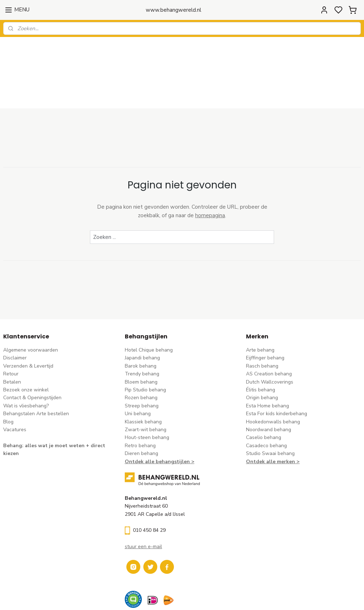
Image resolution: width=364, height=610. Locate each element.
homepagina (210, 178)
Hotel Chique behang (149, 313)
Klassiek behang (143, 384)
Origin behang (262, 361)
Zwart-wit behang (146, 393)
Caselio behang (264, 400)
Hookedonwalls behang (273, 384)
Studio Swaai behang (270, 416)
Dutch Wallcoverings (270, 345)
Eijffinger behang (265, 321)
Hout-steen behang (147, 400)
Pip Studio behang (145, 353)
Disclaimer (15, 321)
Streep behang (142, 369)
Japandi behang (142, 321)
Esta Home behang (267, 369)
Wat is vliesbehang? (26, 369)
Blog (8, 384)
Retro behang (140, 409)
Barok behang (141, 329)
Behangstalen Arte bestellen (36, 377)
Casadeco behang (266, 409)
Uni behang (138, 377)
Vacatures (15, 393)
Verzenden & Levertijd (28, 329)
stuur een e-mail (143, 510)
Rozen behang (141, 361)
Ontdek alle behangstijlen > (160, 424)
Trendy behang (142, 337)
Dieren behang (141, 416)
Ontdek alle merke (269, 424)
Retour (11, 337)
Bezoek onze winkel (26, 353)
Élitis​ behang (261, 353)
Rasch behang (262, 329)
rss (226, 597)
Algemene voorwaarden (31, 313)
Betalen (12, 345)
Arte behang (260, 313)
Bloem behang (141, 345)
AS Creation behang (269, 337)
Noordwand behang (269, 393)
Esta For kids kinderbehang (277, 377)
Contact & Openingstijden (32, 361)
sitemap (214, 597)
